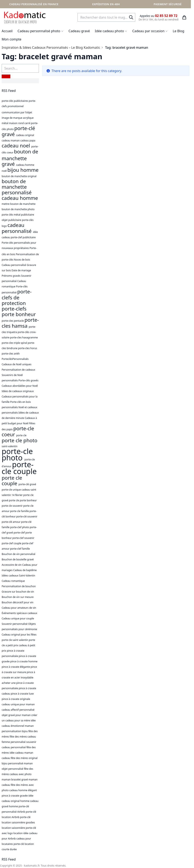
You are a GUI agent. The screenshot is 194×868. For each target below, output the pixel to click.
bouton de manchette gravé (20, 158)
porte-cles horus (28, 348)
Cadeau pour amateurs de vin (19, 608)
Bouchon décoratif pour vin (17, 602)
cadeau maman (11, 141)
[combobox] (106, 17)
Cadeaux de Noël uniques (17, 364)
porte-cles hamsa (20, 323)
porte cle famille (20, 511)
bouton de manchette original (19, 176)
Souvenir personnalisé (15, 624)
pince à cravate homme (24, 661)
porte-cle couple (19, 468)
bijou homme (23, 170)
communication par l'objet (17, 112)
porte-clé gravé (18, 131)
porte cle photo (19, 440)
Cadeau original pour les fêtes (19, 635)
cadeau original (25, 135)
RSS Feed (9, 91)
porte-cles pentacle (13, 321)
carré (28, 123)
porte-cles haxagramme (24, 337)
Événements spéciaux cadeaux (19, 613)
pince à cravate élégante (16, 667)
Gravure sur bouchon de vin (18, 592)
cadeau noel (16, 145)
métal (5, 123)
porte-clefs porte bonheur (19, 311)
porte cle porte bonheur (23, 500)
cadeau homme (20, 198)
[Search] (131, 17)
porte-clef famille (20, 549)
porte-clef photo (20, 527)
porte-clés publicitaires (15, 101)
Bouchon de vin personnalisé (19, 554)
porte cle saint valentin (15, 640)
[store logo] (25, 17)
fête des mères (18, 737)
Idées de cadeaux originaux (18, 391)
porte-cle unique (12, 490)
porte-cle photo (17, 454)
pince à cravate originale (16, 699)
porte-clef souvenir (23, 538)
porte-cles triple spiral (15, 343)
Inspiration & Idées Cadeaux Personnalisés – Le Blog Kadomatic (51, 47)
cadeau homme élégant (23, 790)
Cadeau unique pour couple (18, 618)
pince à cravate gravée (15, 796)
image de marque (12, 118)
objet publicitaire (12, 220)
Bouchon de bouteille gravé (18, 559)
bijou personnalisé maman (17, 763)
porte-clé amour (11, 522)
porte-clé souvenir (27, 516)
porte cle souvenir (12, 506)
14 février (17, 495)
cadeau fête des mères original (20, 758)
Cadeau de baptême (25, 570)
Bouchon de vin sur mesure (18, 597)
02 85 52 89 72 (166, 16)
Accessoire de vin (12, 565)
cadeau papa (28, 141)
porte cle (21, 435)
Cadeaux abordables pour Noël (20, 386)
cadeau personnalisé (17, 228)
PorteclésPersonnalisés (15, 359)
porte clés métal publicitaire (18, 215)
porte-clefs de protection (17, 297)
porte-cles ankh (11, 354)
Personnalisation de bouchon (19, 586)
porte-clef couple (12, 543)
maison (14, 123)
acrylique (28, 118)
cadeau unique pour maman (18, 704)
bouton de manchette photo (18, 209)
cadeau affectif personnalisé (18, 710)
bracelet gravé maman (24, 780)
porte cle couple (12, 480)
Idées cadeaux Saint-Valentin (18, 576)
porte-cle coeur (18, 431)
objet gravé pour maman (16, 715)
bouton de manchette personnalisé (17, 187)
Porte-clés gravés (28, 380)
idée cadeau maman (21, 753)
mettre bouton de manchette (19, 204)
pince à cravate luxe (22, 694)
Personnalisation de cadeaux (18, 370)
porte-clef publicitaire (23, 237)
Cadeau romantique (13, 581)
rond (21, 123)
